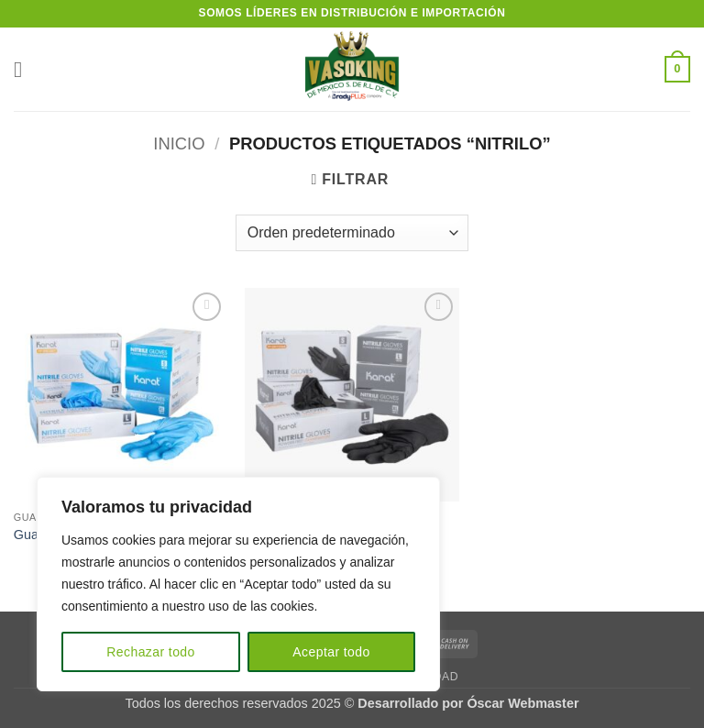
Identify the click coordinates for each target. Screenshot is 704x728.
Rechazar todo (151, 652)
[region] (238, 584)
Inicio (179, 143)
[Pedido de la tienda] (352, 233)
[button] (25, 69)
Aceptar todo (331, 652)
